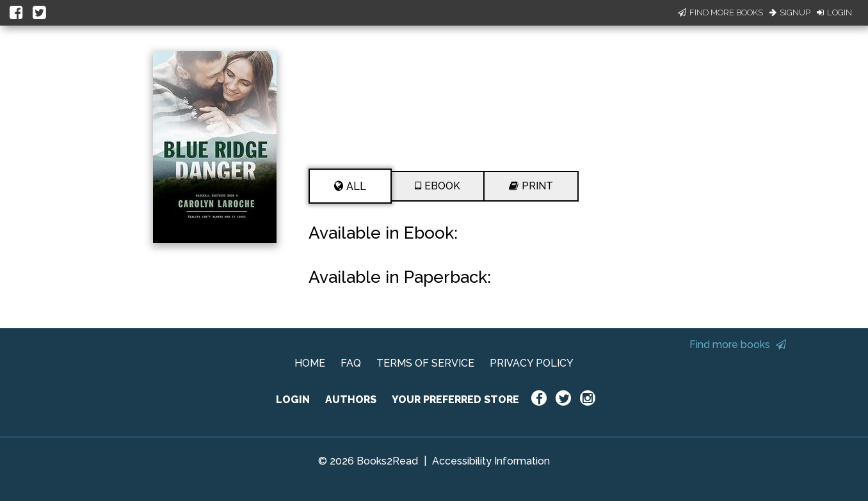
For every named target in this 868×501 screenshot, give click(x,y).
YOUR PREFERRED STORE (455, 400)
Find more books (738, 345)
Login (834, 12)
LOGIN (293, 400)
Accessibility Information (491, 461)
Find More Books (720, 12)
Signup (790, 12)
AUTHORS (351, 400)
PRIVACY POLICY (532, 363)
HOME (310, 363)
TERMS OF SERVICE (425, 363)
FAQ (351, 363)
